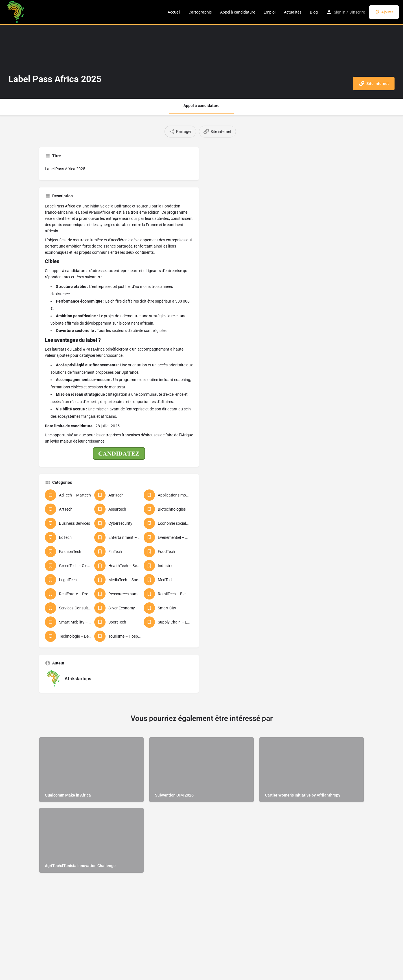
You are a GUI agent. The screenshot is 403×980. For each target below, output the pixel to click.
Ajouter (384, 12)
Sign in (340, 12)
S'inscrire (357, 12)
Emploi (270, 12)
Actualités (293, 12)
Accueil (174, 12)
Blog (314, 12)
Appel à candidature (238, 12)
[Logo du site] (16, 12)
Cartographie (200, 12)
